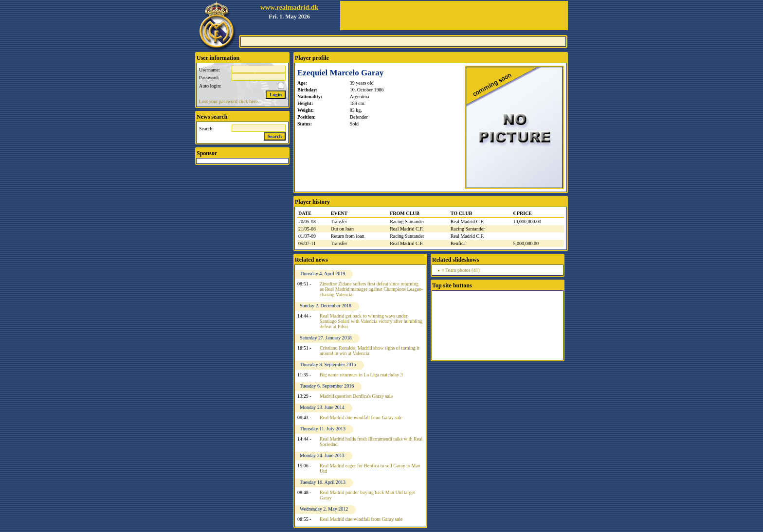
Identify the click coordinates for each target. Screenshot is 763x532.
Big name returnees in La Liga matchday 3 (361, 375)
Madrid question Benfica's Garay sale (356, 396)
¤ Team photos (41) (461, 270)
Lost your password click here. (229, 101)
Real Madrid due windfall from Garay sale (361, 417)
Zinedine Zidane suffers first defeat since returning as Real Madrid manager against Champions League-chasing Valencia (371, 289)
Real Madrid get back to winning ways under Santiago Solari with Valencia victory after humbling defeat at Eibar (371, 321)
